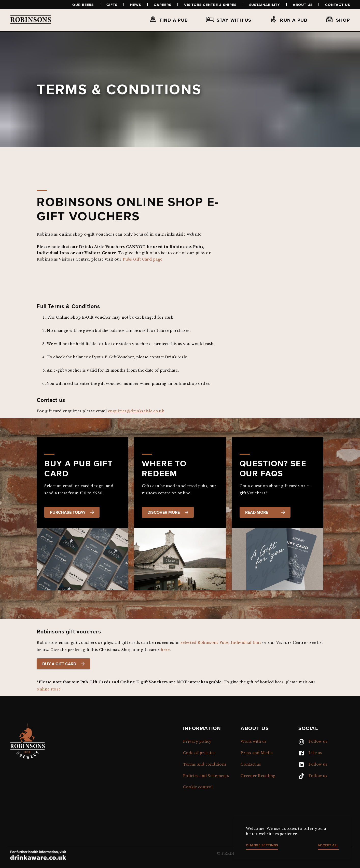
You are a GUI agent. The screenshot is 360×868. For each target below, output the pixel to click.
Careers (163, 5)
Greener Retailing (258, 776)
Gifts (112, 5)
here (165, 650)
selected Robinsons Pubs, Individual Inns (222, 643)
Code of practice (199, 753)
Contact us (338, 5)
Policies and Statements (206, 776)
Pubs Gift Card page (143, 259)
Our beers (83, 5)
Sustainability (265, 5)
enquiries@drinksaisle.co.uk (136, 411)
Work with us (253, 741)
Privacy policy (197, 741)
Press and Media (257, 753)
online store (49, 689)
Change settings (262, 845)
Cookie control (198, 787)
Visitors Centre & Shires (210, 5)
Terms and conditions (205, 764)
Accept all (328, 845)
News (136, 5)
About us (303, 5)
